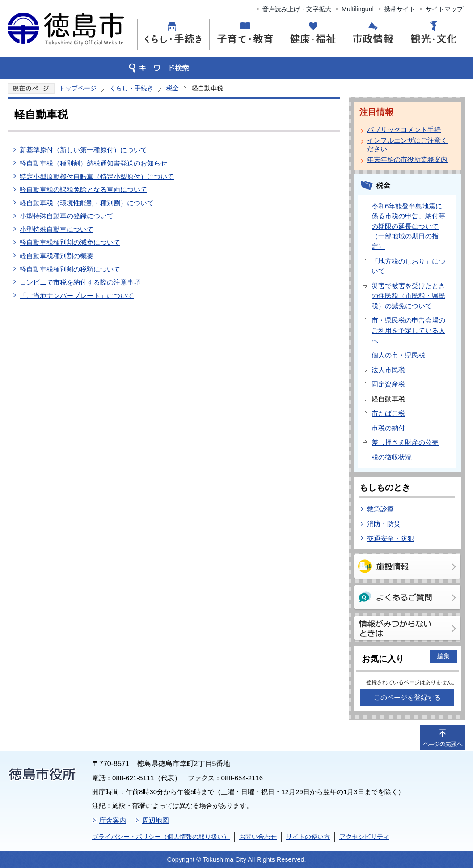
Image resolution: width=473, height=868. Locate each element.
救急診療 (380, 509)
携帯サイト (400, 9)
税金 (173, 88)
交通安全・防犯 (391, 538)
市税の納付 (388, 428)
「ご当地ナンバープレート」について (77, 296)
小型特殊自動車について (57, 229)
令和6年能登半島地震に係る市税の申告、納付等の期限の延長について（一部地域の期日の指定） (408, 226)
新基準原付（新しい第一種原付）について (83, 150)
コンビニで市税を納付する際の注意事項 (80, 282)
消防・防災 (384, 524)
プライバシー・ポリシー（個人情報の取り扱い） (161, 837)
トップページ (78, 88)
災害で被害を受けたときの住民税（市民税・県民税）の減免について (408, 296)
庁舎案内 (113, 820)
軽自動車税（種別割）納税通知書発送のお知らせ (93, 163)
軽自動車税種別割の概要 (57, 256)
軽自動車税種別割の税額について (70, 269)
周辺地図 (156, 820)
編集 (443, 656)
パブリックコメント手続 (404, 130)
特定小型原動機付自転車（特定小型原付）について (97, 177)
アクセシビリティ (364, 837)
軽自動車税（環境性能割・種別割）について (87, 203)
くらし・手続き (131, 88)
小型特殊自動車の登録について (67, 216)
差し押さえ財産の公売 (405, 442)
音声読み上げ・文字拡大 (297, 9)
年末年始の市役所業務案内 (407, 160)
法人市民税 (388, 370)
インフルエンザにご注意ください (407, 145)
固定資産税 (388, 384)
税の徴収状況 (392, 457)
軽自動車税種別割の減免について (70, 242)
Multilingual (358, 9)
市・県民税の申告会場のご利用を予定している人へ (408, 330)
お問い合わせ (258, 837)
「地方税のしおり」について (408, 266)
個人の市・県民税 (398, 355)
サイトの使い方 (308, 837)
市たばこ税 (388, 413)
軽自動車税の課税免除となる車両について (83, 189)
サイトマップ (444, 9)
